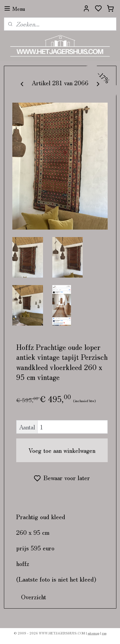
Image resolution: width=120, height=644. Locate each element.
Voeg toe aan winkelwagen (62, 450)
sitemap (94, 633)
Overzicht (34, 597)
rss (104, 633)
